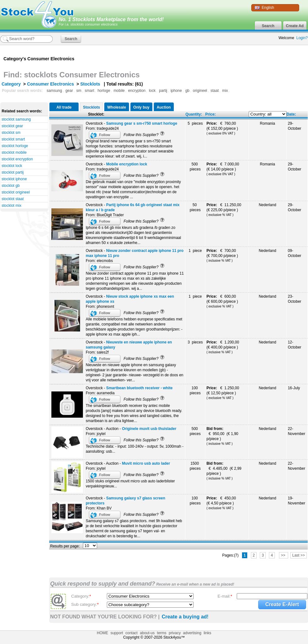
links (207, 633)
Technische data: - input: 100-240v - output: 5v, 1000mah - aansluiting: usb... (135, 449)
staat (215, 91)
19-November (296, 501)
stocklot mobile (14, 152)
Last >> (299, 555)
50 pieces (195, 207)
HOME (102, 633)
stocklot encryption (17, 159)
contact (132, 633)
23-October (295, 299)
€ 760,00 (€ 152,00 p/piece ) (223, 128)
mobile (119, 91)
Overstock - (131, 123)
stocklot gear (12, 126)
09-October (295, 253)
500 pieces (195, 167)
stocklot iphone (14, 179)
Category (11, 84)
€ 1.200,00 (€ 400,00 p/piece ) (223, 347)
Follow (105, 135)
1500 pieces (195, 466)
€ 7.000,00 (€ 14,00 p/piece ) (223, 169)
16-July (294, 388)
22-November (296, 431)
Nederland (267, 205)
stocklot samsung (16, 119)
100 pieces (195, 391)
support (117, 633)
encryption (137, 91)
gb (187, 91)
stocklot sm (11, 133)
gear (69, 91)
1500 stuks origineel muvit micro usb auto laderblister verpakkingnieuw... (130, 484)
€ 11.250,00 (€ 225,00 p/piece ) (224, 210)
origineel (200, 91)
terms (162, 633)
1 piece (195, 251)
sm (79, 91)
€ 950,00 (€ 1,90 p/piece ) (222, 436)
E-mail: (225, 596)
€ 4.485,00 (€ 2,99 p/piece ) (224, 471)
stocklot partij (13, 172)
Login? (302, 38)
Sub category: (85, 604)
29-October (295, 126)
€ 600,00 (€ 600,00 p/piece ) (223, 301)
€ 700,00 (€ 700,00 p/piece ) (223, 255)
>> (284, 555)
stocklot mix (12, 206)
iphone (176, 91)
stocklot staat (13, 199)
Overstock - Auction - (131, 429)
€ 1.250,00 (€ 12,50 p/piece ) (223, 393)
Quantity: (194, 114)
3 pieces (195, 342)
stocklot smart (13, 139)
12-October (295, 345)
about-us (147, 633)
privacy (175, 633)
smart (90, 91)
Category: (81, 596)
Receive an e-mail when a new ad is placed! (195, 584)
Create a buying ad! (185, 617)
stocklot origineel (16, 192)
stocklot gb (11, 186)
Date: (291, 114)
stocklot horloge (15, 146)
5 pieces (195, 123)
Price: (210, 114)
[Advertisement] (234, 56)
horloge (104, 91)
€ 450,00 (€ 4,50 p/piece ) (222, 503)
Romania (267, 123)
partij (163, 91)
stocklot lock (12, 166)
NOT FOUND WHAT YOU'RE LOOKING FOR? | (105, 617)
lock (152, 91)
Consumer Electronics (51, 84)
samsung (54, 91)
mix (225, 91)
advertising (192, 633)
